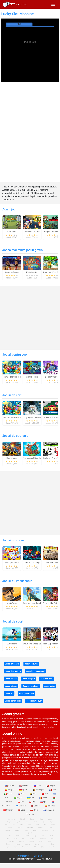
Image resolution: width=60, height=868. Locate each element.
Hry (32, 802)
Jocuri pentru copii (15, 355)
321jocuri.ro (19, 4)
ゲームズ (51, 847)
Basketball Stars (12, 272)
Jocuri (43, 798)
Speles (35, 806)
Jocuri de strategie (15, 436)
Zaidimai (50, 806)
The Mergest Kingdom (33, 458)
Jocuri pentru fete (26, 694)
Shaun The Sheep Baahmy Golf (37, 644)
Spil (45, 794)
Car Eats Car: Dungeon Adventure (38, 563)
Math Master (32, 272)
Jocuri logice (49, 686)
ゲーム (30, 814)
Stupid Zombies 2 (52, 232)
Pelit (14, 825)
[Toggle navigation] (53, 4)
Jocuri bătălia (11, 679)
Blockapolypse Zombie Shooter (37, 603)
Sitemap (38, 856)
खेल (35, 847)
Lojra (22, 810)
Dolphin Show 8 (52, 377)
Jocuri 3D (9, 694)
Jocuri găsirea (11, 686)
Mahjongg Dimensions (33, 417)
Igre (44, 802)
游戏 (42, 847)
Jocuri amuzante (12, 664)
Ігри (31, 798)
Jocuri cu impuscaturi (17, 581)
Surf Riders (12, 644)
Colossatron (12, 458)
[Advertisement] (30, 68)
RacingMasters (12, 563)
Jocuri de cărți (12, 395)
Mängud (21, 806)
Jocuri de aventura (13, 671)
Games (10, 785)
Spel (33, 794)
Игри (34, 810)
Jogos (51, 785)
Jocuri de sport (13, 621)
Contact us (23, 856)
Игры (38, 785)
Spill (21, 794)
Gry (21, 802)
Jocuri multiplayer (34, 701)
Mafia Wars (12, 603)
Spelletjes (39, 790)
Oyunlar (18, 830)
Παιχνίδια (49, 810)
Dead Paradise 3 (52, 563)
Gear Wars (12, 232)
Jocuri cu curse (13, 540)
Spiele (23, 790)
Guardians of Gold (32, 232)
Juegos (10, 790)
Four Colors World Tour (13, 377)
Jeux (53, 790)
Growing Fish (32, 377)
